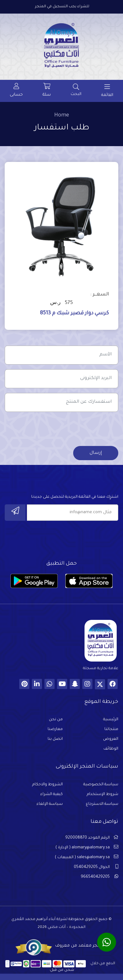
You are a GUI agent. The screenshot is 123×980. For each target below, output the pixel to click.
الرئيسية (111, 720)
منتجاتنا (111, 729)
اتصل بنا (55, 739)
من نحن (56, 720)
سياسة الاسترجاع (102, 804)
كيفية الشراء (52, 794)
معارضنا (55, 729)
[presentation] (70, 429)
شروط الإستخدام (102, 794)
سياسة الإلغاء (50, 804)
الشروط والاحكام (47, 785)
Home (62, 116)
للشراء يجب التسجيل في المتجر (62, 7)
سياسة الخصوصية (101, 785)
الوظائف (111, 749)
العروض (111, 739)
